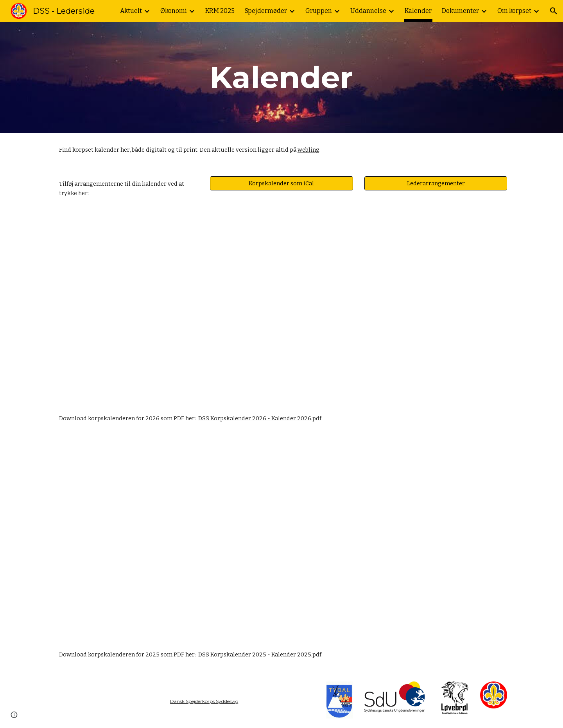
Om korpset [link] (514, 11)
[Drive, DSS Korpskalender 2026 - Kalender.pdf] (281, 306)
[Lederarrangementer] (436, 184)
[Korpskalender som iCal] (281, 184)
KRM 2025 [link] (220, 11)
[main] (281, 77)
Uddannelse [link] (368, 11)
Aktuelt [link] (131, 11)
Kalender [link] (418, 11)
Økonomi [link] (174, 11)
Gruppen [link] (319, 11)
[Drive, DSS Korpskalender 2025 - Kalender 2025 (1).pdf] (281, 537)
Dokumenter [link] (460, 11)
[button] (554, 11)
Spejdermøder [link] (266, 11)
